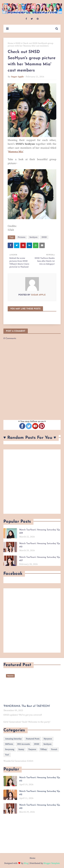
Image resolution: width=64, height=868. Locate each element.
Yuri (7, 755)
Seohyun (33, 237)
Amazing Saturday (13, 739)
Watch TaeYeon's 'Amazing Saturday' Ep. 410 (40, 545)
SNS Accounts (24, 744)
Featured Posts (33, 739)
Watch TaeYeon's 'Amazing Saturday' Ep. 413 (40, 779)
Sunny (21, 749)
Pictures (22, 237)
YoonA (54, 749)
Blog (26, 863)
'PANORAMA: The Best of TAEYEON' (27, 706)
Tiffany (44, 749)
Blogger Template (52, 863)
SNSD (18, 43)
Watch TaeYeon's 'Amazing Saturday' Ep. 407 (40, 559)
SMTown (9, 744)
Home (10, 43)
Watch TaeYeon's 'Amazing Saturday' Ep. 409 (40, 531)
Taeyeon (32, 749)
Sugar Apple (17, 77)
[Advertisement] (32, 482)
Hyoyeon (48, 739)
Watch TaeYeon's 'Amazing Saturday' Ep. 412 (40, 793)
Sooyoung (10, 749)
